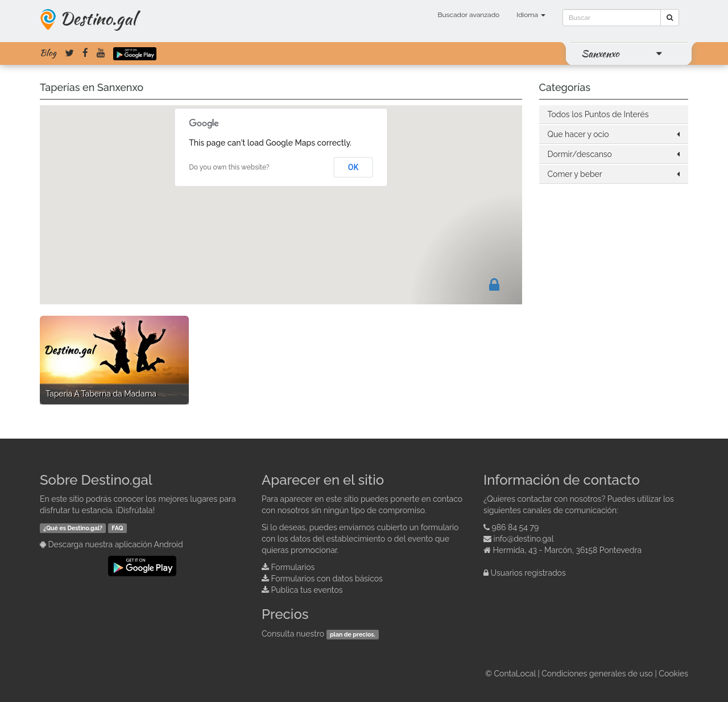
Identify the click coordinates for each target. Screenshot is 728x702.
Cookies (673, 674)
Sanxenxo (600, 53)
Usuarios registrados (528, 573)
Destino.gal (98, 18)
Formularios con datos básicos (327, 579)
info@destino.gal (524, 539)
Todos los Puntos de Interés (598, 114)
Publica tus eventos (307, 590)
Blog (48, 53)
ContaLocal (514, 674)
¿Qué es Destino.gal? (73, 528)
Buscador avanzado (468, 15)
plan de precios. (353, 634)
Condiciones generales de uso (597, 674)
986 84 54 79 (516, 527)
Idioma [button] (531, 15)
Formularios (293, 567)
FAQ (117, 528)
